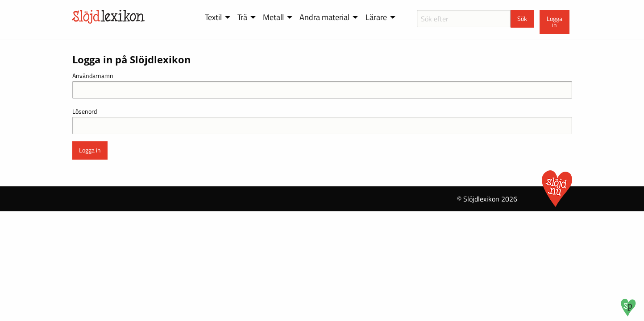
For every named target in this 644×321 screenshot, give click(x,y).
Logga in (555, 22)
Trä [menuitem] (242, 17)
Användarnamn (93, 76)
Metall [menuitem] (273, 17)
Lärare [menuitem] (376, 17)
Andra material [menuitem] (324, 17)
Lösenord (85, 111)
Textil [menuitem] (213, 17)
